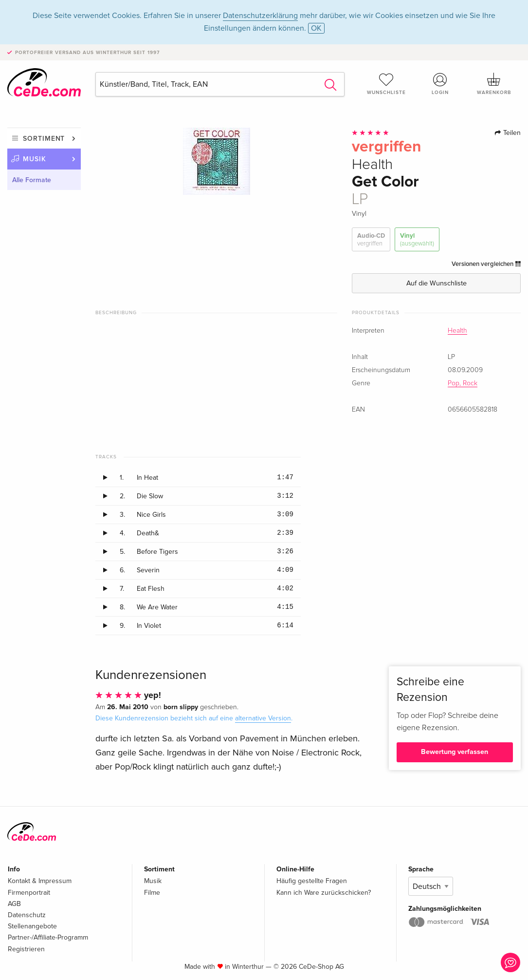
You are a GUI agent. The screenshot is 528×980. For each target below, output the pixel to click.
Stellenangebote (32, 926)
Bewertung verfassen (455, 752)
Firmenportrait (29, 893)
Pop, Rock (463, 383)
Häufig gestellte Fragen (312, 881)
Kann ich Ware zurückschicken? (324, 893)
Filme (152, 893)
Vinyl (417, 240)
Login (440, 84)
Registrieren (26, 949)
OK (316, 28)
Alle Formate (32, 180)
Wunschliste (386, 84)
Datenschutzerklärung (260, 16)
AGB (14, 904)
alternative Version (263, 718)
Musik (35, 159)
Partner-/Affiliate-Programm (48, 937)
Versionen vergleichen (486, 264)
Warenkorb (494, 84)
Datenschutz (27, 915)
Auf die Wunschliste (437, 283)
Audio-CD (371, 240)
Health (457, 331)
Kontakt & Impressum (40, 881)
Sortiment (44, 139)
